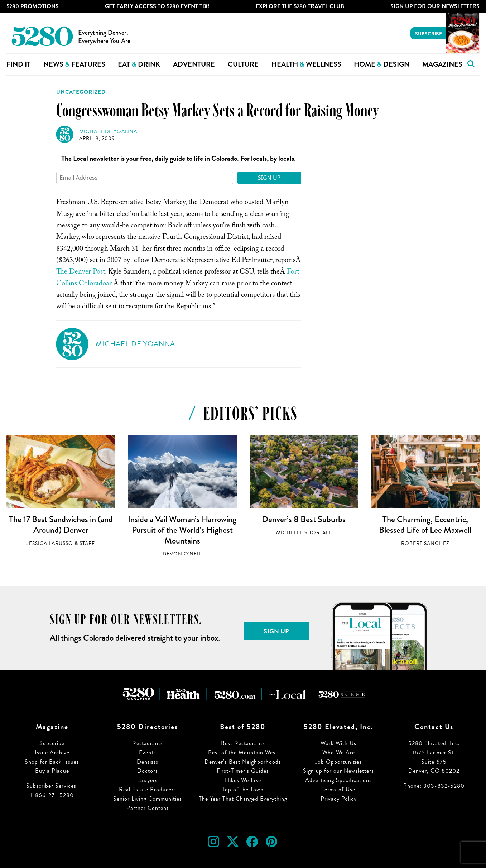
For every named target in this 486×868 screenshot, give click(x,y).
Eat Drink (139, 64)
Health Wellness (306, 64)
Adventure (194, 64)
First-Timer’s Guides (243, 771)
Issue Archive (52, 753)
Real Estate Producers (148, 789)
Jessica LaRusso (50, 543)
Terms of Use (338, 789)
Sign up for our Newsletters (338, 771)
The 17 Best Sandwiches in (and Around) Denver (61, 525)
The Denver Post (81, 273)
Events (148, 753)
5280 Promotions (33, 6)
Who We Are (339, 753)
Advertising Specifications (338, 780)
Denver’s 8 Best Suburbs (304, 519)
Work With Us (338, 743)
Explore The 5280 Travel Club (300, 6)
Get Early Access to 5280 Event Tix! (157, 6)
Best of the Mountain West (243, 753)
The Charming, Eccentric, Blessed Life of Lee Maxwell (425, 525)
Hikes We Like (243, 780)
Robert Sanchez (425, 543)
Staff (87, 543)
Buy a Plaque (52, 771)
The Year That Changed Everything (243, 799)
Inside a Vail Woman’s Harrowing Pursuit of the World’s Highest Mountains (182, 530)
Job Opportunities (338, 762)
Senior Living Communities (148, 799)
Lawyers (147, 780)
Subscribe (429, 34)
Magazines (442, 64)
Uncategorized (81, 92)
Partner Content (148, 808)
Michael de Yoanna (108, 132)
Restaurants (148, 743)
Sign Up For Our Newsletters (435, 6)
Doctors (148, 771)
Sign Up (269, 178)
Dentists (148, 762)
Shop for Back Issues (52, 762)
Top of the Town (243, 789)
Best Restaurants (243, 743)
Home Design (382, 64)
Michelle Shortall (304, 533)
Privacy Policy (339, 799)
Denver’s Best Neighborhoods (243, 762)
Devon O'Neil (182, 554)
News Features (74, 64)
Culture (243, 64)
